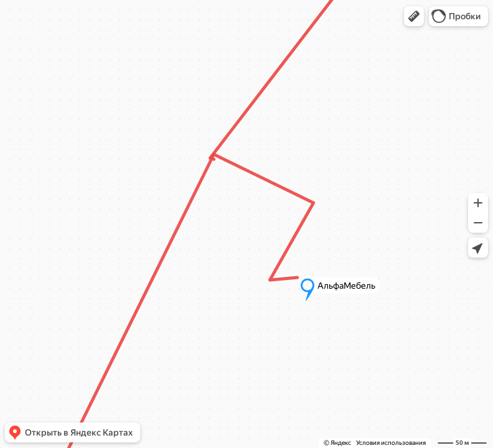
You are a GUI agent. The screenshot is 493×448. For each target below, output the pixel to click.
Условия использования (391, 443)
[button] (414, 16)
